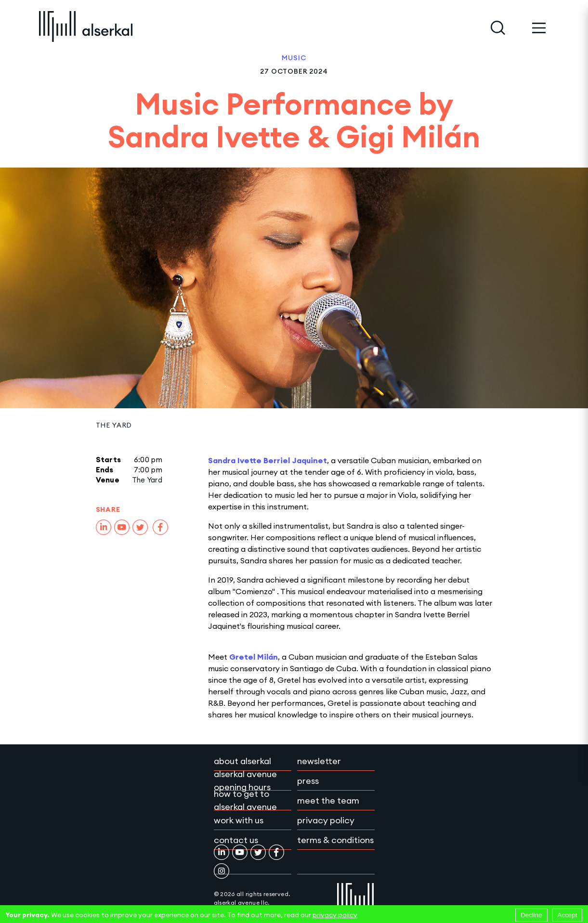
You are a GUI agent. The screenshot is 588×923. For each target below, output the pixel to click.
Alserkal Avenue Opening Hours (245, 780)
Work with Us (239, 820)
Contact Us (236, 840)
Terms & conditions (335, 840)
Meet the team (328, 800)
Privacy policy (326, 820)
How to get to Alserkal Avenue (245, 800)
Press (308, 781)
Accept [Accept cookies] (568, 915)
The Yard (114, 425)
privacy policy (335, 915)
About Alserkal (242, 761)
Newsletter (319, 761)
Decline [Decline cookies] (531, 915)
